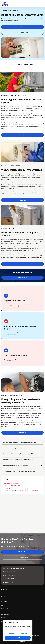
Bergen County (23, 491)
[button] (42, 4)
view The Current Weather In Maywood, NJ (16, 489)
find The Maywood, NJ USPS (12, 485)
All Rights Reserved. (34, 635)
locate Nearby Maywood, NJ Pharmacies (15, 487)
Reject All (24, 634)
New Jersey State (33, 491)
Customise (11, 634)
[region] (18, 631)
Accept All (18, 638)
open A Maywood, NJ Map (11, 483)
